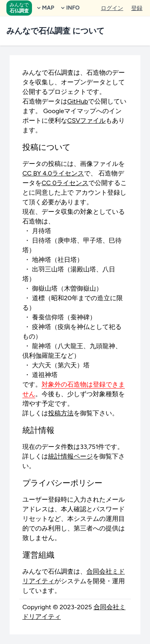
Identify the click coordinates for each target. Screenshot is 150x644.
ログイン (112, 8)
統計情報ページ (70, 456)
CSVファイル (86, 121)
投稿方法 (61, 413)
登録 (137, 8)
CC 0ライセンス (65, 183)
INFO (70, 8)
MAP (45, 8)
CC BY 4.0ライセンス (53, 173)
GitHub (78, 101)
